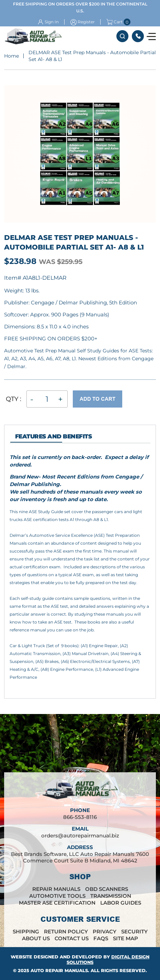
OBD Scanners (107, 889)
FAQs (101, 938)
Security (134, 931)
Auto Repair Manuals (59, 970)
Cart (115, 22)
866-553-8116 (138, 36)
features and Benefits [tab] (53, 436)
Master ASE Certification (57, 903)
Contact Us (72, 938)
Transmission (111, 896)
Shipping (26, 931)
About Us (36, 938)
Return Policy (66, 931)
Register (86, 22)
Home (12, 56)
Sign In (52, 22)
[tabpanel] (80, 573)
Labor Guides (121, 903)
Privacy (105, 931)
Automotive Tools (57, 896)
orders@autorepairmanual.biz (80, 836)
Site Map (125, 938)
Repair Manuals (56, 889)
